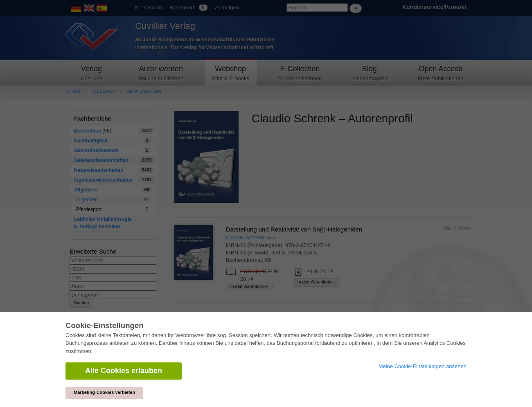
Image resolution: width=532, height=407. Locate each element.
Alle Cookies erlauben (124, 371)
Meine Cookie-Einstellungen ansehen (423, 366)
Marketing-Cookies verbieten (104, 392)
